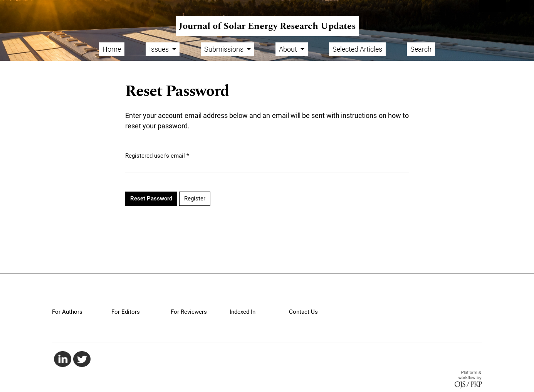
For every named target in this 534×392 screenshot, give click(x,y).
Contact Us (303, 312)
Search (421, 49)
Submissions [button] (225, 49)
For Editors (126, 312)
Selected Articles (357, 49)
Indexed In (243, 312)
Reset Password (151, 199)
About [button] (289, 49)
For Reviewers (189, 312)
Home (112, 49)
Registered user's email (157, 155)
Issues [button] (160, 49)
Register (492, 6)
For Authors (67, 312)
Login (520, 6)
